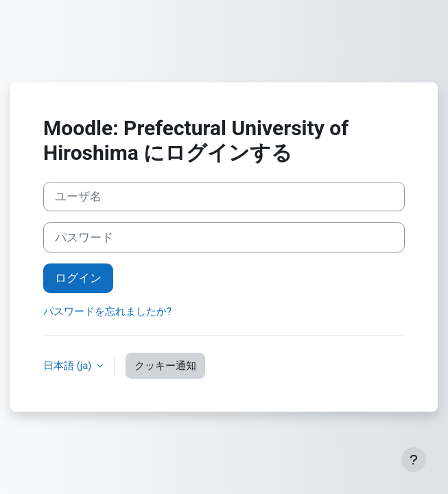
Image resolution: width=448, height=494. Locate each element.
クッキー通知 (165, 366)
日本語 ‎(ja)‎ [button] (69, 366)
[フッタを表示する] (414, 460)
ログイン (78, 278)
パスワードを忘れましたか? (107, 311)
